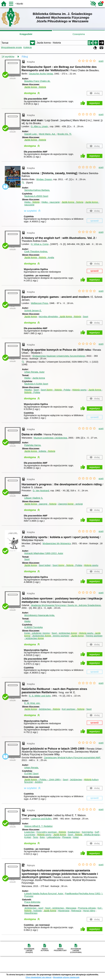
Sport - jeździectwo (64, 633)
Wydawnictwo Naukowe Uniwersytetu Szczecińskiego (59, 356)
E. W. (32, 703)
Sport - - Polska (56, 390)
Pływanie (67, 837)
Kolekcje (27, 47)
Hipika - (32, 202)
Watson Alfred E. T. (38, 826)
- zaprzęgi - (40, 504)
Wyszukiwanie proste (12, 47)
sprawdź (95, 221)
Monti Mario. (48, 134)
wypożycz (95, 103)
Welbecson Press (40, 303)
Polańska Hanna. (33, 445)
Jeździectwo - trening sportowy (51, 636)
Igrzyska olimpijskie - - (60, 317)
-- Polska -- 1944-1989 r (43, 780)
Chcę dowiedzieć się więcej (38, 977)
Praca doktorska (32, 902)
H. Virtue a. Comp (40, 244)
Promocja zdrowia (87, 908)
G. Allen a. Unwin (39, 126)
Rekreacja (76, 911)
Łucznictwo (30, 835)
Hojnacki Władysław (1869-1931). (44, 553)
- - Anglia (39, 257)
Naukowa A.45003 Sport (36, 196)
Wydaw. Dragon (44, 179)
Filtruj (25, 57)
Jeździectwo (76, 780)
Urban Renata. (34, 372)
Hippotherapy (31, 913)
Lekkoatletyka (53, 837)
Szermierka (87, 832)
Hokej (76, 837)
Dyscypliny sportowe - (51, 832)
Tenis (36, 837)
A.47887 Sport (31, 774)
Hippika (28, 390)
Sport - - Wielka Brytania (84, 835)
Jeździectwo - (49, 709)
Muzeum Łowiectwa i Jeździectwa (50, 438)
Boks (42, 837)
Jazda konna (39, 378)
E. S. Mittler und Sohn (40, 696)
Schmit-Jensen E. (33, 311)
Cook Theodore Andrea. (36, 251)
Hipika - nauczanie (50, 202)
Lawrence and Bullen (41, 819)
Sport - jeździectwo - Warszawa (61, 908)
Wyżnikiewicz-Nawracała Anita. (40, 615)
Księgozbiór (26, 34)
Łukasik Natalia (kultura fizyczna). (44, 894)
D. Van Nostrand (41, 491)
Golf (97, 832)
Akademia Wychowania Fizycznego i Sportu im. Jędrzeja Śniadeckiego (66, 605)
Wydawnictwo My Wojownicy (57, 543)
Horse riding (89, 911)
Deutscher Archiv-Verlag (41, 74)
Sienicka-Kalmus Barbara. (37, 190)
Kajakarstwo (74, 832)
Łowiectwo (29, 832)
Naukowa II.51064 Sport (36, 384)
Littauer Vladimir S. (34, 498)
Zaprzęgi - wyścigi (70, 504)
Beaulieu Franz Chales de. (37, 81)
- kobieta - (40, 451)
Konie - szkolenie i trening (37, 633)
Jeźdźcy (39, 782)
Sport (85, 317)
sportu (79, 390)
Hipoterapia (64, 911)
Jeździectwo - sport (34, 908)
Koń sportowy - (73, 709)
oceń (101, 61)
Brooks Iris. (65, 134)
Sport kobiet (45, 565)
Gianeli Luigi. (31, 134)
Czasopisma (79, 34)
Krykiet (28, 837)
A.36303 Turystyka (33, 627)
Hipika (27, 378)
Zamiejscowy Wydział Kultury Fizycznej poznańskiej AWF (72, 758)
